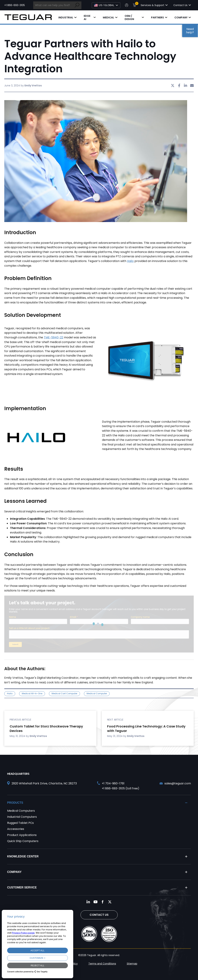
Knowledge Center (23, 856)
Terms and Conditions (102, 964)
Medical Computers (21, 811)
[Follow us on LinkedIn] (88, 902)
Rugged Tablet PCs (20, 823)
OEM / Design (129, 17)
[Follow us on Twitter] (110, 902)
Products (15, 803)
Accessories (16, 829)
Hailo (130, 261)
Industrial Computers (22, 817)
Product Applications (22, 835)
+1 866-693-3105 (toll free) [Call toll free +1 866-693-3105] (121, 788)
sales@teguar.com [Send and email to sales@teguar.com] (178, 783)
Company (181, 17)
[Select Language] (106, 5)
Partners (157, 17)
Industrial (66, 17)
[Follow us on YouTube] (96, 902)
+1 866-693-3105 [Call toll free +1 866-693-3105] (15, 5)
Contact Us (99, 915)
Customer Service (22, 887)
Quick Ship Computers (23, 841)
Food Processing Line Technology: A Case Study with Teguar (146, 729)
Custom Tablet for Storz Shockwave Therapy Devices (46, 729)
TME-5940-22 (53, 337)
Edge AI (87, 17)
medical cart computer (64, 693)
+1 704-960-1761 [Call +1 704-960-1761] (113, 783)
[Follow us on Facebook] (103, 902)
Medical (108, 17)
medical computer (97, 693)
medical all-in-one (32, 693)
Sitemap (132, 964)
